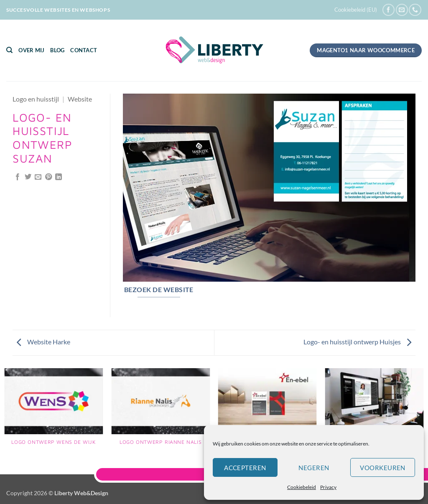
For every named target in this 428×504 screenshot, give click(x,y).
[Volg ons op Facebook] (389, 10)
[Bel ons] (415, 10)
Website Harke (43, 342)
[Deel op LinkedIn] (59, 177)
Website (80, 99)
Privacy (328, 487)
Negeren (314, 468)
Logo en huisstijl (36, 99)
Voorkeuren (383, 468)
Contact (84, 50)
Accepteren (245, 468)
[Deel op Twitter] (28, 177)
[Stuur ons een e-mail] (402, 10)
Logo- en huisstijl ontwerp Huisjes (357, 342)
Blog (57, 50)
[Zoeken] (9, 50)
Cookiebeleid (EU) (356, 10)
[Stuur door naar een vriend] (38, 177)
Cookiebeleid (302, 487)
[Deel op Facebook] (18, 177)
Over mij (31, 50)
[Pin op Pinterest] (48, 177)
